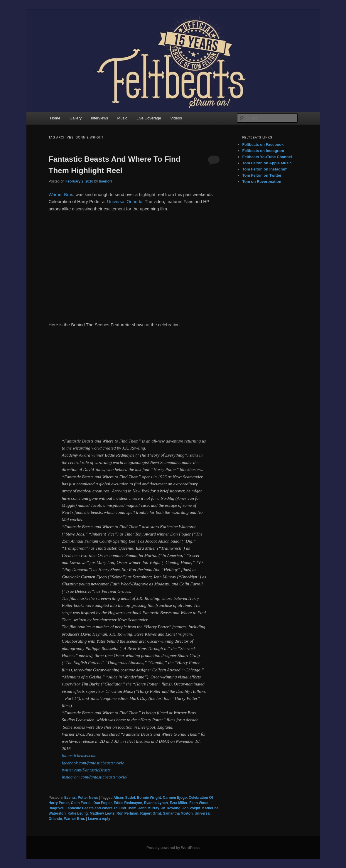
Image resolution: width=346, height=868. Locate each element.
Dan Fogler (103, 803)
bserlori (105, 181)
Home (55, 118)
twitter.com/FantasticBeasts (86, 770)
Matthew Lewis (102, 813)
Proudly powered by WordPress (173, 848)
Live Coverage (149, 118)
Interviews (100, 118)
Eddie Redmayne (128, 803)
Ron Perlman (127, 813)
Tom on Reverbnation (262, 181)
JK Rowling (171, 808)
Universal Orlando (125, 201)
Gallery (76, 118)
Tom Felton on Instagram (265, 169)
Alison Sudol (124, 798)
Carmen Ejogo (175, 798)
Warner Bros (61, 194)
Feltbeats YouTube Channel (267, 157)
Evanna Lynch (156, 803)
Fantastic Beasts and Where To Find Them (101, 808)
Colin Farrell (81, 803)
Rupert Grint (151, 813)
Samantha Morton (178, 813)
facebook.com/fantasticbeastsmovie (93, 763)
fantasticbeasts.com (79, 756)
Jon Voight (191, 808)
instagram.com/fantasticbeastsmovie (94, 777)
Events (70, 798)
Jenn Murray (149, 808)
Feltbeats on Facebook (263, 145)
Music (122, 118)
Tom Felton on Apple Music (267, 163)
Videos (176, 118)
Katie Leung (78, 813)
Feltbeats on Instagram (263, 151)
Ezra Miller (179, 803)
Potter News (88, 798)
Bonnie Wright (149, 798)
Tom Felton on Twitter (262, 175)
